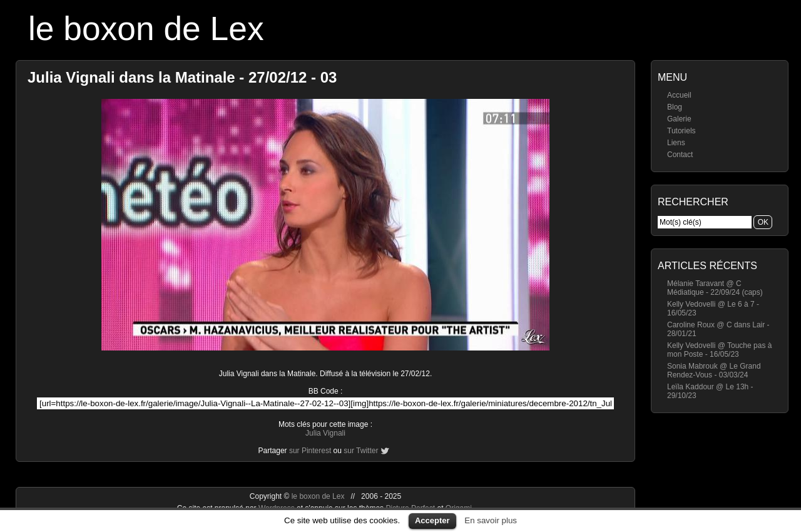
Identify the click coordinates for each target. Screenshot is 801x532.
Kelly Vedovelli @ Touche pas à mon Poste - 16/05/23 (719, 350)
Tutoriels (681, 131)
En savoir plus (491, 520)
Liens (676, 143)
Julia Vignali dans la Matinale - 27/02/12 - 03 (182, 77)
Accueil (679, 95)
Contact (680, 155)
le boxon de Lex (146, 28)
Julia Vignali (325, 433)
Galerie (679, 119)
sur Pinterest (310, 451)
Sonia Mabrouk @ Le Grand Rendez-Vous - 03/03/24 (714, 371)
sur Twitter (361, 451)
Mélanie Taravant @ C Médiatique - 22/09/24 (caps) (715, 288)
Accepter (432, 520)
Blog (675, 107)
